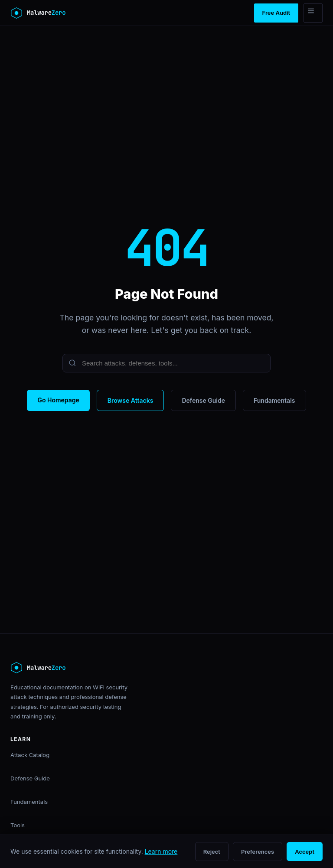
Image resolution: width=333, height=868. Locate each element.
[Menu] (313, 13)
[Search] (166, 363)
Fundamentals (274, 400)
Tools (18, 825)
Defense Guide (203, 400)
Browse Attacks (131, 400)
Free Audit (276, 13)
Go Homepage (58, 400)
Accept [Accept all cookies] (305, 852)
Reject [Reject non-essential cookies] (212, 852)
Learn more (161, 851)
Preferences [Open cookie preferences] (258, 852)
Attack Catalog (30, 755)
